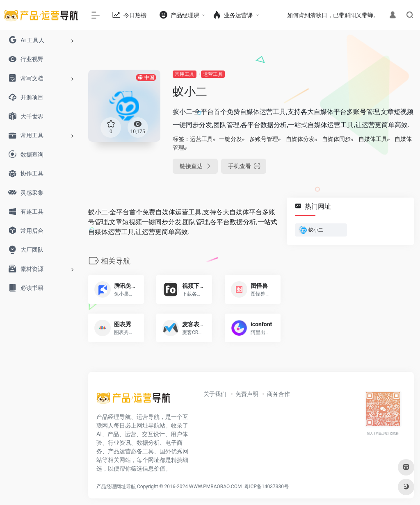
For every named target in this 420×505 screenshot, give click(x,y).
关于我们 (215, 394)
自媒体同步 (336, 139)
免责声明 (247, 394)
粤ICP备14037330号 (266, 487)
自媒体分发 (300, 139)
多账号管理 (264, 139)
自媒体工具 (373, 139)
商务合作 (278, 394)
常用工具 (185, 74)
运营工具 (213, 74)
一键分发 (231, 139)
